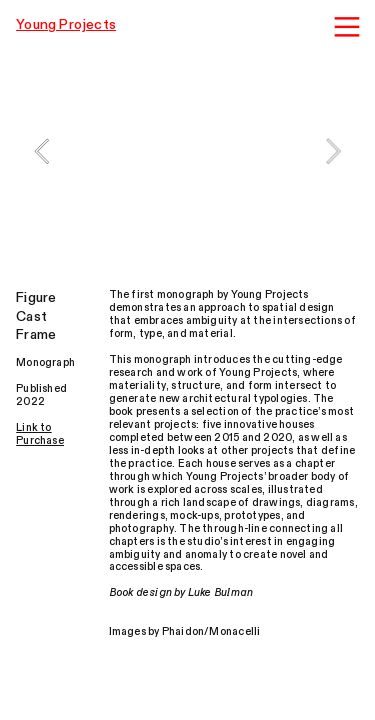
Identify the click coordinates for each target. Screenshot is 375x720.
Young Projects (66, 24)
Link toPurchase (40, 434)
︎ (347, 27)
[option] (187, 151)
